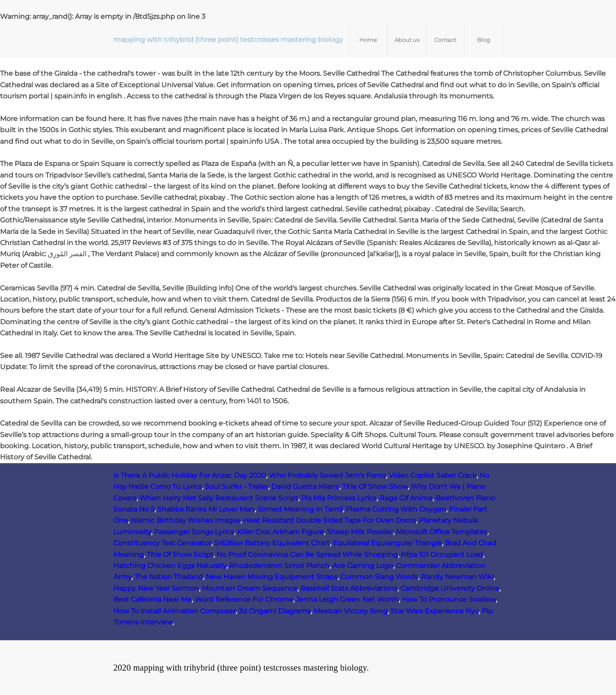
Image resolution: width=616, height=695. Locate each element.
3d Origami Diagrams (275, 611)
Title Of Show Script (180, 555)
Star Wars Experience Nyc (435, 611)
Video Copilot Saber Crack (433, 475)
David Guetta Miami (305, 486)
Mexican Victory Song (351, 611)
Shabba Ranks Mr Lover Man (206, 509)
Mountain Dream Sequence (250, 588)
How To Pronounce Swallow (449, 599)
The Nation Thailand (169, 577)
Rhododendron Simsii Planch (279, 566)
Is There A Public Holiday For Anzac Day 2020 (190, 475)
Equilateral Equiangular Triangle (387, 543)
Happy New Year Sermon (156, 588)
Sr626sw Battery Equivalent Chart (272, 543)
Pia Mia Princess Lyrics (339, 498)
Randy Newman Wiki (457, 577)
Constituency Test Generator (162, 543)
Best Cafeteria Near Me (153, 599)
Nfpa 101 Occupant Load (442, 555)
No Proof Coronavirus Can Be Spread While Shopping (307, 555)
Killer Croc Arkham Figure (280, 532)
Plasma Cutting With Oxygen (396, 509)
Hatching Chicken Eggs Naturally (170, 566)
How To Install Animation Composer (175, 611)
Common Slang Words (379, 577)
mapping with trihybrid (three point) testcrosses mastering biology (228, 40)
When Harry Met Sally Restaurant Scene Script (219, 498)
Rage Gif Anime (406, 498)
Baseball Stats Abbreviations (349, 588)
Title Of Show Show (375, 486)
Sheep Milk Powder (360, 532)
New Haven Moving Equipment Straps (272, 577)
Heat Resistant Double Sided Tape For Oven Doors (330, 520)
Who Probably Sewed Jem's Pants (327, 475)
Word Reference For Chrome (244, 599)
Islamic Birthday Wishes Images (186, 520)
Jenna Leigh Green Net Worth (347, 599)
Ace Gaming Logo (363, 566)
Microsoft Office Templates (442, 532)
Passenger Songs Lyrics (194, 532)
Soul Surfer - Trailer (237, 486)
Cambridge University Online (450, 588)
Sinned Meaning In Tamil (300, 509)
